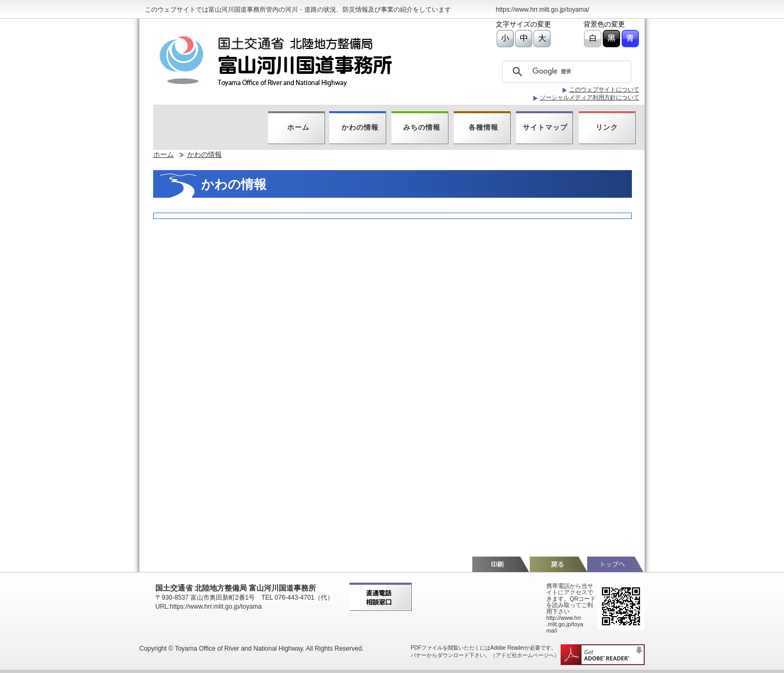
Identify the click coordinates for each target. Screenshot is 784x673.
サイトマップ (545, 127)
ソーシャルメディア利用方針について (590, 97)
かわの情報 (360, 127)
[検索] (569, 72)
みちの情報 (422, 127)
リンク (607, 127)
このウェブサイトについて (604, 89)
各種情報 (483, 127)
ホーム (298, 127)
